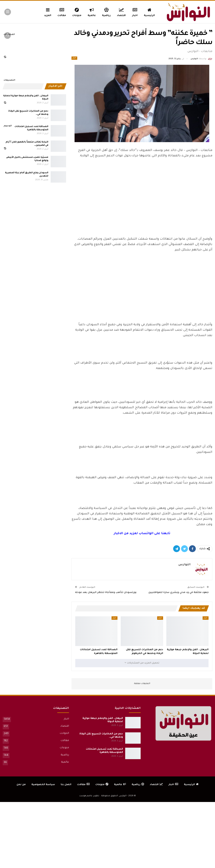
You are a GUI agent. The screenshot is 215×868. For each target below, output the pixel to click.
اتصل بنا (66, 785)
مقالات (62, 12)
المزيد (48, 12)
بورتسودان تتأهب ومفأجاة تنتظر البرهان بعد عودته (106, 592)
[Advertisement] (142, 210)
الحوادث (64, 733)
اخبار (135, 12)
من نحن (21, 785)
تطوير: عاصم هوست (89, 796)
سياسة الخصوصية (43, 785)
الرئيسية (149, 12)
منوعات (77, 12)
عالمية (92, 12)
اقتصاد (121, 12)
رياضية (106, 12)
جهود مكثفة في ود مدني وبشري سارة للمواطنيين (179, 592)
